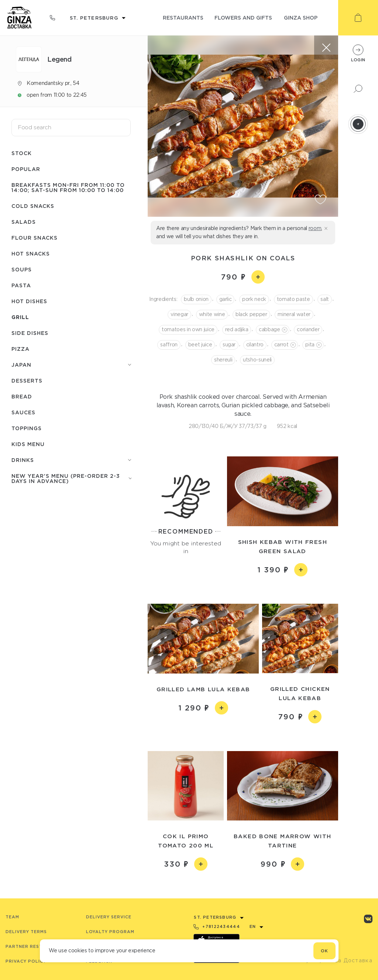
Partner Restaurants (36, 946)
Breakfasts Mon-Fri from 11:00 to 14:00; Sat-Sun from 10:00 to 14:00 (68, 187)
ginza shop (301, 18)
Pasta (21, 285)
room (315, 228)
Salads (24, 222)
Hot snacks (31, 253)
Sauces (23, 412)
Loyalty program (110, 932)
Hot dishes (29, 301)
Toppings (27, 428)
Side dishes (30, 333)
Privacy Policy (26, 961)
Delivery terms (26, 932)
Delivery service (109, 917)
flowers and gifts (243, 18)
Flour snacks (35, 238)
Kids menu (28, 444)
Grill (20, 317)
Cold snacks (33, 206)
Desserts (27, 381)
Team (12, 917)
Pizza (20, 349)
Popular (26, 169)
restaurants (183, 18)
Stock (22, 153)
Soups (22, 269)
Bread (22, 396)
